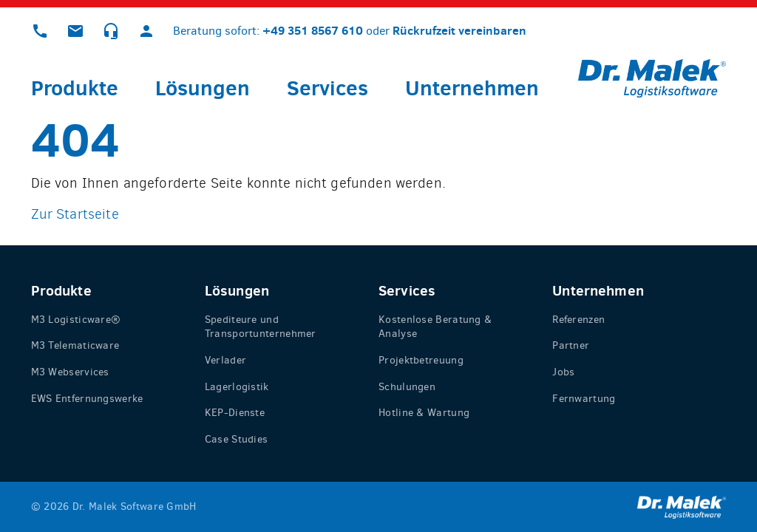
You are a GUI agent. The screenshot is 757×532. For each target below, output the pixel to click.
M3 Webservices (70, 372)
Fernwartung (584, 399)
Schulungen (407, 387)
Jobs (563, 372)
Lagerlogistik (237, 387)
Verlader (225, 360)
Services (327, 88)
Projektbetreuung (421, 360)
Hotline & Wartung (424, 413)
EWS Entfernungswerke (87, 399)
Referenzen (578, 320)
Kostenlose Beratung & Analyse (435, 327)
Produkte (75, 88)
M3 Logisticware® (76, 320)
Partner (571, 345)
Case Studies (237, 439)
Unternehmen (472, 88)
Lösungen (203, 88)
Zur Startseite (75, 214)
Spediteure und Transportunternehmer (261, 327)
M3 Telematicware (75, 345)
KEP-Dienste (235, 413)
